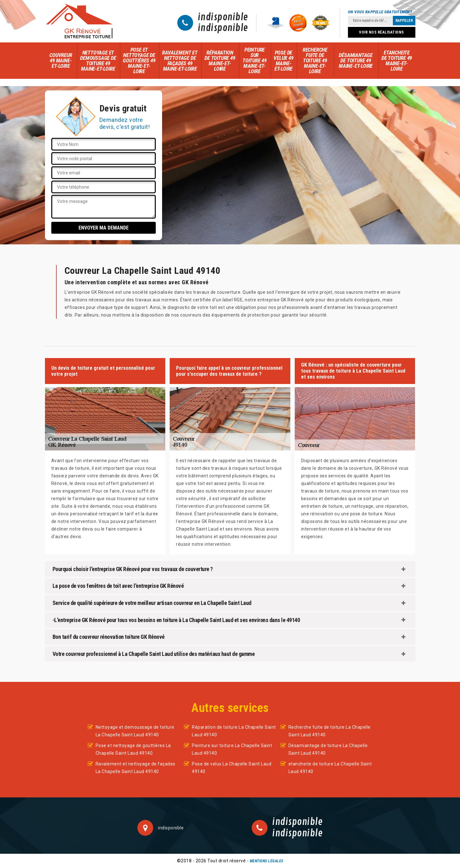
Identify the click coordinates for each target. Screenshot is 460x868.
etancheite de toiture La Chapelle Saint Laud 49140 (330, 768)
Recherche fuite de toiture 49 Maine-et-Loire (315, 60)
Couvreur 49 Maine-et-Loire (61, 60)
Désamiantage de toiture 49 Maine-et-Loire (356, 60)
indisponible (223, 17)
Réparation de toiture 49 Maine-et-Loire (220, 61)
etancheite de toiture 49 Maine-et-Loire (397, 61)
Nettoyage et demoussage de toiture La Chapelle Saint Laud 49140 (135, 731)
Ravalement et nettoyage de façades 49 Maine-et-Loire (180, 61)
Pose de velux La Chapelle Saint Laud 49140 (232, 768)
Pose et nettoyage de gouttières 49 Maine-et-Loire (139, 60)
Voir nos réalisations (381, 32)
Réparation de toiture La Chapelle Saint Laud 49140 (234, 731)
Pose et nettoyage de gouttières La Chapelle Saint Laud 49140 (133, 749)
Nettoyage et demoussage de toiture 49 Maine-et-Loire (98, 61)
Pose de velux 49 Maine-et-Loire (283, 61)
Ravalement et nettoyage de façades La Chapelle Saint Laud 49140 (135, 768)
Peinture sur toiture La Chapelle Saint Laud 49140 (232, 749)
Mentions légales (267, 861)
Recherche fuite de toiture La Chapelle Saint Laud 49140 (330, 731)
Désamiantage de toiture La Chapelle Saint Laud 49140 (328, 749)
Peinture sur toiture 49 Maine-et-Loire (255, 60)
